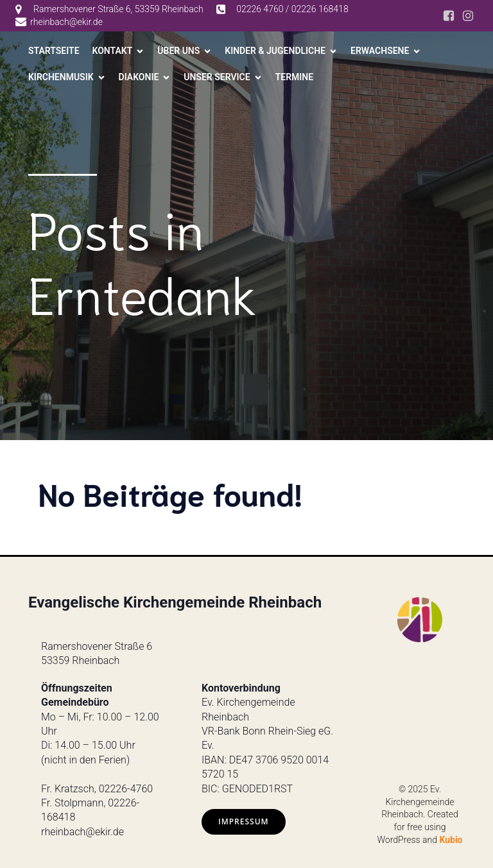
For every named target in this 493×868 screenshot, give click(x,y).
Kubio (451, 840)
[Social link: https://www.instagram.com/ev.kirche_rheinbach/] (468, 16)
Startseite (54, 51)
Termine (294, 77)
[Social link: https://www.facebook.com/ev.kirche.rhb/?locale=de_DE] (449, 16)
